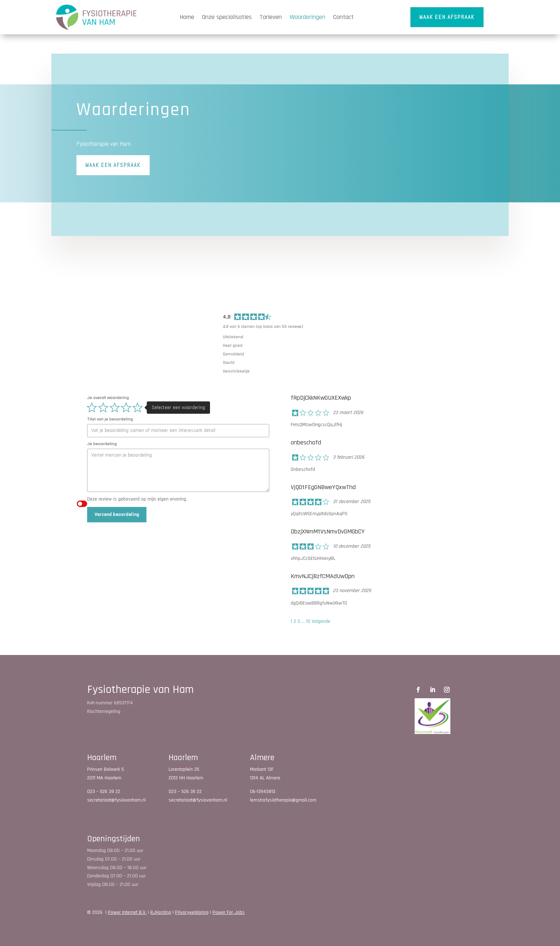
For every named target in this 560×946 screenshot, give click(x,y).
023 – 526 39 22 (104, 792)
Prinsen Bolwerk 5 (106, 769)
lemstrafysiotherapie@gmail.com (283, 800)
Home (187, 17)
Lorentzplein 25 (184, 769)
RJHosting (161, 912)
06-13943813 (263, 792)
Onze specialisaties (227, 17)
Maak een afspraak (447, 17)
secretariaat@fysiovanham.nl (116, 800)
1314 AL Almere (265, 778)
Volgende (321, 621)
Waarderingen (307, 17)
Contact (343, 17)
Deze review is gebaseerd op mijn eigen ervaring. (137, 499)
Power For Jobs (229, 912)
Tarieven (271, 17)
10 (308, 621)
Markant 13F (262, 769)
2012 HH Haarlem (186, 778)
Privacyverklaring (192, 912)
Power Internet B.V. (127, 912)
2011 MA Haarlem (104, 778)
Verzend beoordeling (117, 514)
